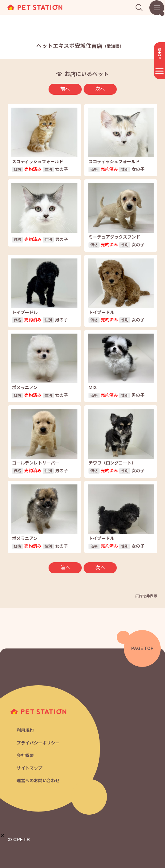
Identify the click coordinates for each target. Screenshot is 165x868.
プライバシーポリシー (38, 743)
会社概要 (25, 755)
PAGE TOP (142, 648)
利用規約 (25, 730)
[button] (3, 835)
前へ (65, 89)
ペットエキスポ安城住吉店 (80, 46)
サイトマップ (29, 768)
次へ (100, 89)
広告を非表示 (146, 596)
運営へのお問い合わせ (38, 781)
